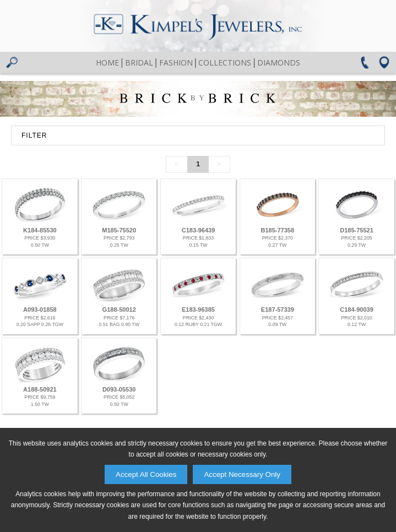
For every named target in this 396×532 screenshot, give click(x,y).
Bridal (139, 63)
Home (107, 63)
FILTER (34, 135)
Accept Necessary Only (242, 474)
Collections (225, 63)
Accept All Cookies (146, 474)
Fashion (176, 63)
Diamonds (279, 63)
